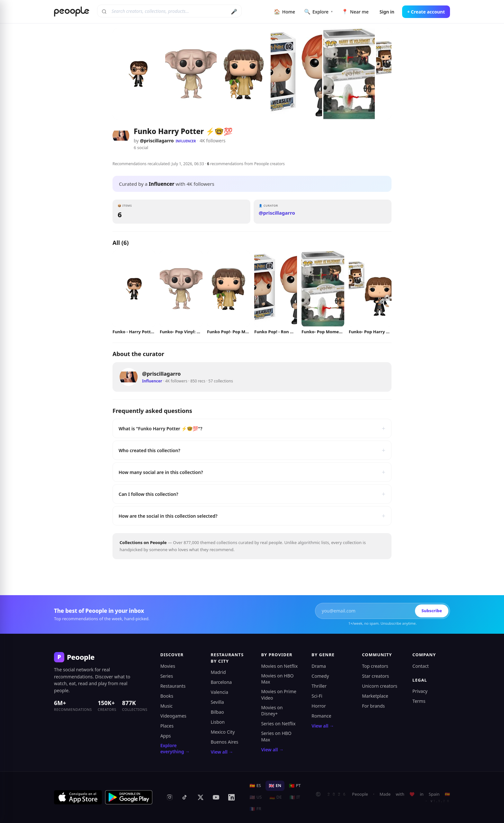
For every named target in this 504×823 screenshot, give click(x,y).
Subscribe (432, 611)
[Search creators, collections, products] (169, 11)
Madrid (218, 672)
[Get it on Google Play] (129, 797)
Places (167, 726)
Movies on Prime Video (279, 695)
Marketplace (375, 696)
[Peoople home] (72, 12)
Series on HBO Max (276, 736)
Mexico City (223, 732)
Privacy (420, 691)
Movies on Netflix (279, 666)
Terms (419, 701)
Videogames (173, 716)
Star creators (375, 676)
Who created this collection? (252, 450)
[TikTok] (185, 797)
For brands (373, 706)
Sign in (387, 12)
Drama (319, 666)
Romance (321, 716)
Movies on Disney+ (272, 711)
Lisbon (218, 722)
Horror (319, 706)
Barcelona (221, 682)
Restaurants (173, 686)
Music (166, 706)
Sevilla (217, 702)
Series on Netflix (278, 724)
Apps (166, 736)
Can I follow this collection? (252, 494)
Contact (421, 666)
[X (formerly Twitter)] (201, 797)
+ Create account (426, 12)
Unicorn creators (380, 686)
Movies (168, 666)
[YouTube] (216, 797)
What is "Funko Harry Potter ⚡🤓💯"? (252, 428)
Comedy (320, 676)
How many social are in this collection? (252, 472)
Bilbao (217, 712)
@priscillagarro (157, 141)
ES (255, 785)
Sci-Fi (317, 696)
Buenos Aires (225, 742)
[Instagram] (170, 797)
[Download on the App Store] (78, 797)
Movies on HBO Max (277, 679)
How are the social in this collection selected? (252, 516)
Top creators (375, 666)
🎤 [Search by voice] (234, 12)
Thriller (319, 686)
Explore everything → (175, 749)
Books (167, 696)
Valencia (220, 692)
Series (167, 676)
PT (295, 785)
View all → (222, 752)
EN (275, 785)
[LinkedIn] (231, 797)
